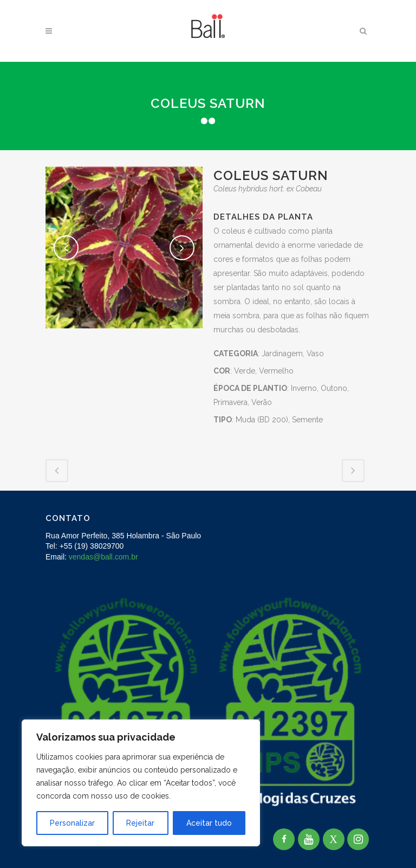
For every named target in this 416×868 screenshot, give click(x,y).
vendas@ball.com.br (103, 557)
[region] (141, 783)
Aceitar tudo (209, 823)
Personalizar (72, 823)
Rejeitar (140, 823)
